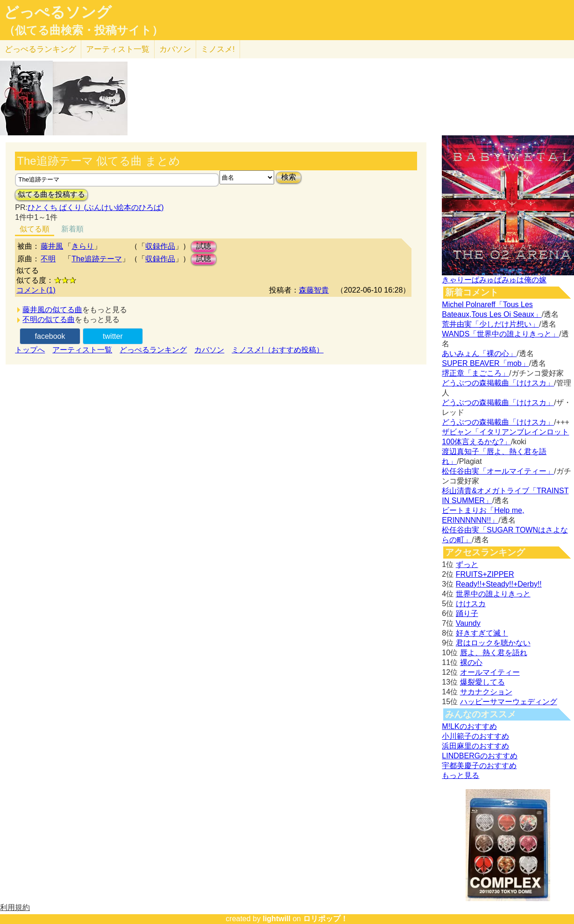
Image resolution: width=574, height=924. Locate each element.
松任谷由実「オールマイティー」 (498, 471)
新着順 (72, 229)
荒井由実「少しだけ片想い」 (490, 324)
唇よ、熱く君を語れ (494, 653)
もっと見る (461, 775)
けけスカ (471, 604)
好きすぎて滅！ (482, 633)
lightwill (276, 919)
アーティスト (118, 49)
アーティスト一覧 (82, 350)
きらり (83, 246)
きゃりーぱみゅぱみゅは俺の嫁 (494, 280)
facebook (50, 336)
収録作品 (160, 246)
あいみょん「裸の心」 (479, 353)
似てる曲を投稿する (51, 194)
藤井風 (52, 246)
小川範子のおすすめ (475, 736)
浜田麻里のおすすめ (475, 746)
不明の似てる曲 (49, 319)
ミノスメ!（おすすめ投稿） (277, 350)
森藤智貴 (314, 290)
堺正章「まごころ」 (475, 373)
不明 (48, 259)
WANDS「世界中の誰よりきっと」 (500, 334)
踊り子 (467, 613)
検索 (289, 177)
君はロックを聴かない (493, 643)
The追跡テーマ (97, 259)
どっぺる (40, 49)
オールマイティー (490, 672)
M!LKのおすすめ (469, 726)
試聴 (204, 246)
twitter (113, 336)
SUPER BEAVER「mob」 (485, 363)
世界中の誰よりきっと (493, 594)
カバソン (175, 49)
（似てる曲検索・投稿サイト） (83, 30)
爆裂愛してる (482, 682)
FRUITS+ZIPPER (485, 574)
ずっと (467, 564)
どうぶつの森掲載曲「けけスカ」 (498, 383)
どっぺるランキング (153, 350)
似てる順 (35, 229)
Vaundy (468, 623)
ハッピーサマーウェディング (509, 702)
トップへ (30, 350)
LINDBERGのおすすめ (480, 756)
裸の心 (471, 662)
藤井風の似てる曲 (52, 310)
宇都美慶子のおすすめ (479, 766)
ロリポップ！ (326, 919)
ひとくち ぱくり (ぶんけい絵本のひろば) (96, 207)
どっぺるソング (58, 12)
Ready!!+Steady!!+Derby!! (499, 584)
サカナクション (486, 692)
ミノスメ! (218, 49)
